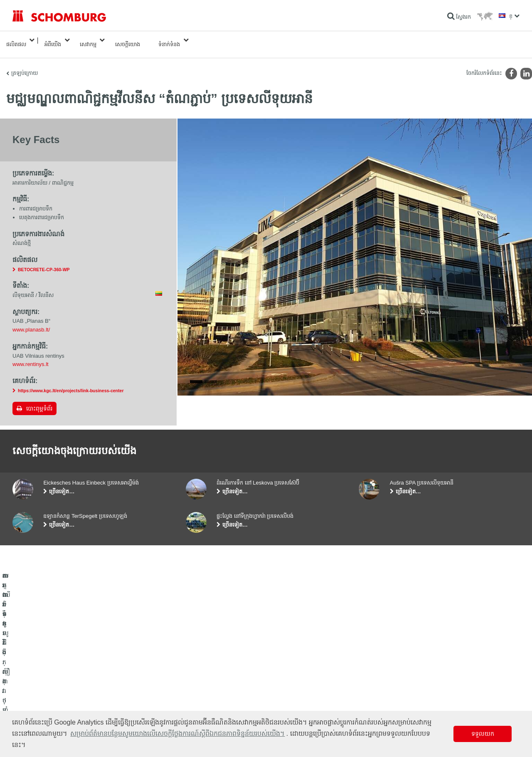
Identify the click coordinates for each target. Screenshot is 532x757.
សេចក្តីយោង (128, 40)
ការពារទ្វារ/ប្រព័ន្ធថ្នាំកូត (35, 697)
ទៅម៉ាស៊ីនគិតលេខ (204, 672)
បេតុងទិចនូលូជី (27, 710)
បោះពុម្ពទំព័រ (39, 400)
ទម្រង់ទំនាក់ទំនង (202, 697)
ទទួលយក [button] (483, 734)
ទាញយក (195, 685)
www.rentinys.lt (31, 356)
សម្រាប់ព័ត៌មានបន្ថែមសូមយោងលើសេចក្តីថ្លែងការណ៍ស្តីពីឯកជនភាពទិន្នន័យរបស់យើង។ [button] (177, 733)
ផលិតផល (16, 40)
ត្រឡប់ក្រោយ (25, 65)
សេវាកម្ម (88, 40)
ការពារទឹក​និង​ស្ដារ (30, 672)
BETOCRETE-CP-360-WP (44, 261)
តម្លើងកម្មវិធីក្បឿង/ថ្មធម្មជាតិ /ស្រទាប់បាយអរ (56, 685)
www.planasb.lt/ (31, 321)
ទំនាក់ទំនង (169, 40)
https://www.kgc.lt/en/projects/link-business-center (71, 382)
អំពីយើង (53, 40)
